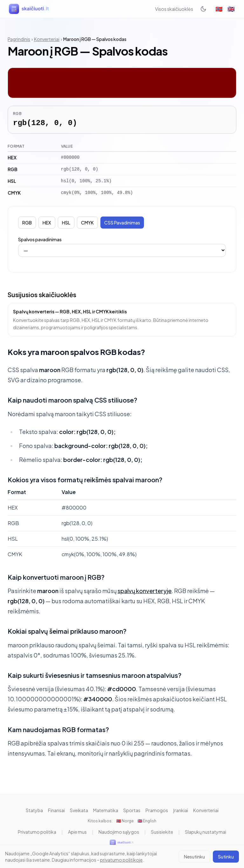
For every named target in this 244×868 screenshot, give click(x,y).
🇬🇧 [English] (231, 9)
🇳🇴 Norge (125, 821)
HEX (47, 223)
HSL (66, 223)
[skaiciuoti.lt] (30, 9)
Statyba (34, 810)
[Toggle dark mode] (203, 9)
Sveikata (79, 810)
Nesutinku (194, 857)
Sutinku (226, 857)
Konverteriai (47, 39)
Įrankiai (181, 810)
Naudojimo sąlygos (119, 832)
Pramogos (157, 810)
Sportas (132, 810)
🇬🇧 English (147, 821)
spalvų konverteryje (145, 591)
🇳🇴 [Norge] (219, 9)
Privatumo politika (37, 832)
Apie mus (77, 832)
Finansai (56, 810)
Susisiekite (162, 832)
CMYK (87, 223)
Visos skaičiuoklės (174, 9)
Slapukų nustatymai (206, 832)
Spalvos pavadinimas (40, 239)
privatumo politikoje (121, 860)
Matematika (106, 810)
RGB (27, 223)
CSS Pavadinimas (122, 223)
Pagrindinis (19, 39)
